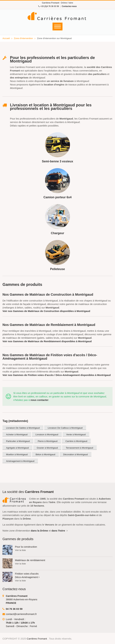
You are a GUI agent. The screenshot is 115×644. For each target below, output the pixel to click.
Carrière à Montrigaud (76, 441)
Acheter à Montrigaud (17, 435)
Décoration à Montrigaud (75, 454)
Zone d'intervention (25, 38)
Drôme (64, 3)
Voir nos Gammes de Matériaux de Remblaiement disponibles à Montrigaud (47, 341)
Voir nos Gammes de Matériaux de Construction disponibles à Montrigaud (46, 311)
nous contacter (40, 400)
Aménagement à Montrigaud (20, 461)
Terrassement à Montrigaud (79, 448)
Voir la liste (20, 550)
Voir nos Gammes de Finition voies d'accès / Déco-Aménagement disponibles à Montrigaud (57, 375)
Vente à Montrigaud (76, 435)
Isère (71, 3)
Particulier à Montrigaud (18, 441)
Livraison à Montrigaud (47, 435)
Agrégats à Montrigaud (18, 448)
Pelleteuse (57, 269)
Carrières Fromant (37, 639)
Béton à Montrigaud (45, 454)
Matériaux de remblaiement (30, 560)
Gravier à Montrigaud (47, 448)
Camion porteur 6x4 (57, 197)
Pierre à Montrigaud (48, 441)
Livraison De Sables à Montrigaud (23, 428)
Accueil (7, 38)
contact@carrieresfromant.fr (21, 614)
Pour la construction (26, 547)
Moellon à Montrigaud (17, 454)
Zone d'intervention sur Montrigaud (54, 38)
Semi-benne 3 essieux (57, 161)
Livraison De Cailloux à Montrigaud (65, 428)
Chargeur (57, 233)
